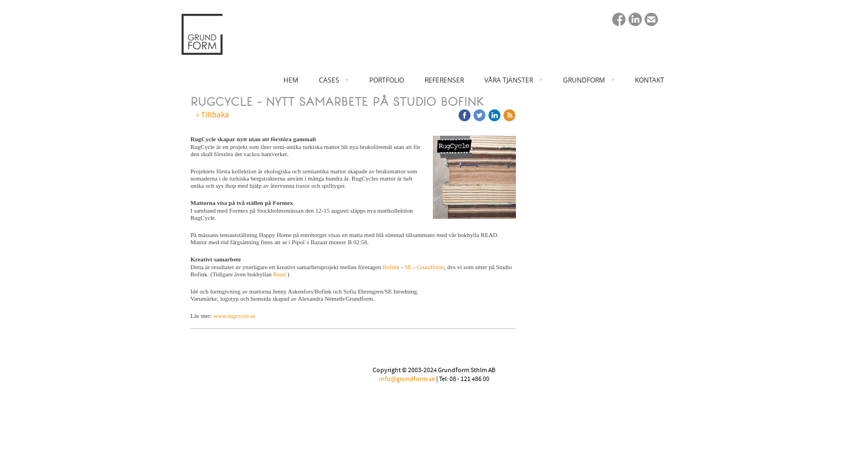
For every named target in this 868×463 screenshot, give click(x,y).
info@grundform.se (407, 379)
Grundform (431, 267)
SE (408, 267)
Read (280, 274)
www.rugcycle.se (235, 316)
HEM (291, 80)
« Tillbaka (213, 115)
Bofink (391, 267)
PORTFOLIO (387, 80)
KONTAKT (650, 80)
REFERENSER (444, 80)
